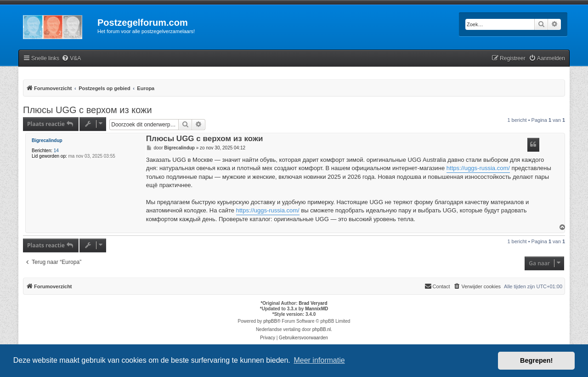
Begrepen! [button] (536, 360)
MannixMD (317, 309)
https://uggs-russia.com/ (478, 168)
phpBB (270, 321)
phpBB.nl (322, 329)
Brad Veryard (313, 303)
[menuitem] (71, 59)
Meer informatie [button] (319, 360)
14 (56, 151)
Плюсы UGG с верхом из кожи (88, 110)
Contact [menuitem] (437, 286)
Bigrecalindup (47, 140)
